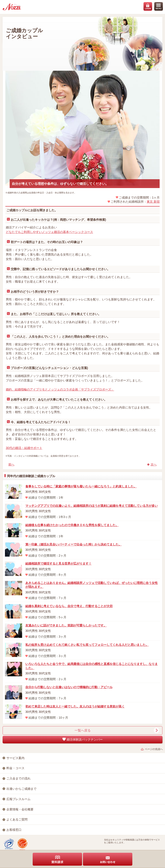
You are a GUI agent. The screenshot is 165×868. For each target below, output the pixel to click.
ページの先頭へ (154, 749)
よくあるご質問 (17, 819)
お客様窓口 (14, 830)
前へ (11, 464)
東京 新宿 (153, 202)
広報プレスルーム (18, 799)
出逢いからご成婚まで (21, 789)
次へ (154, 464)
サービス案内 (15, 758)
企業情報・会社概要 (20, 809)
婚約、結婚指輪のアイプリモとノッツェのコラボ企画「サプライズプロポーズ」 (60, 389)
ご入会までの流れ (18, 778)
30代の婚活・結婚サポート (24, 448)
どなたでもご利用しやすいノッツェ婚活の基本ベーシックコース (49, 232)
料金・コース (15, 768)
